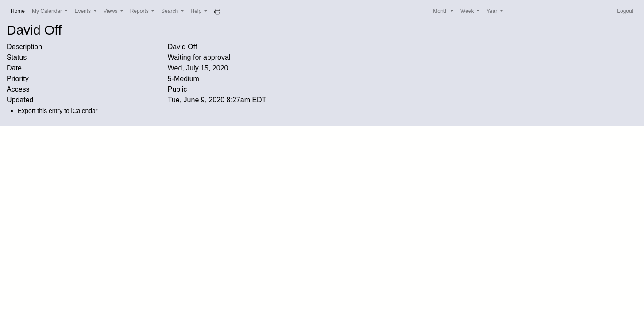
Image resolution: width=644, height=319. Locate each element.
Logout (625, 11)
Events (83, 11)
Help (197, 11)
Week (468, 11)
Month (441, 11)
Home (19, 10)
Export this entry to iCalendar (58, 111)
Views (111, 11)
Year (493, 11)
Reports (140, 11)
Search (170, 11)
